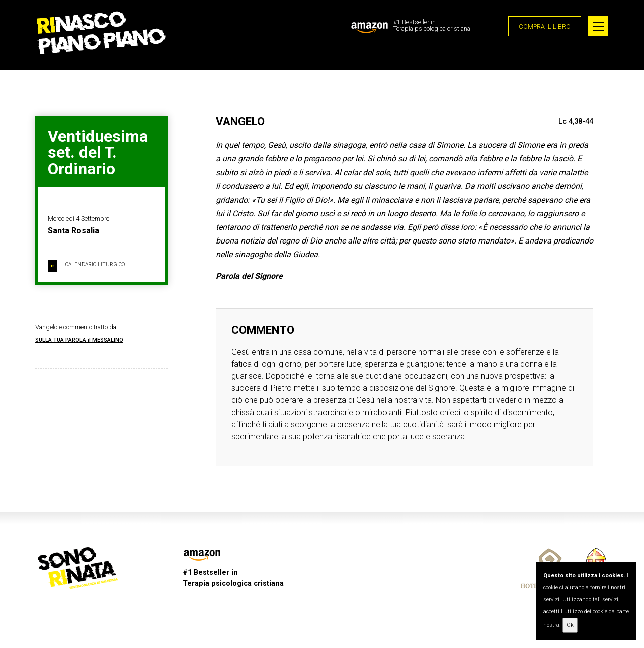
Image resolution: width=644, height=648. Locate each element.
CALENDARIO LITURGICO (86, 266)
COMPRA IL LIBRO (545, 26)
